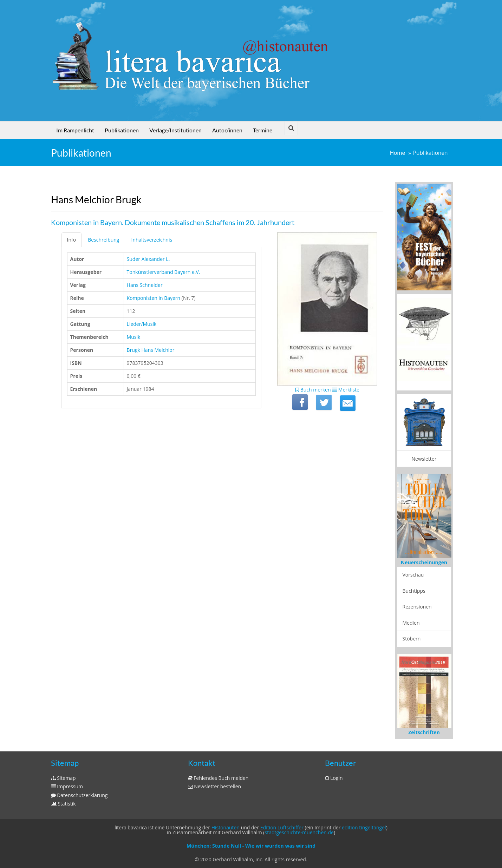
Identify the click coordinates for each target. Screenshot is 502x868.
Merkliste (346, 390)
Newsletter (424, 459)
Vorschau (413, 575)
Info (72, 240)
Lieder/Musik (142, 324)
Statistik (63, 804)
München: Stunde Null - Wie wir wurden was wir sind (251, 846)
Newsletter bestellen (215, 786)
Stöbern (412, 639)
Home (398, 153)
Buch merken (313, 390)
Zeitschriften (424, 732)
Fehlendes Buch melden (218, 778)
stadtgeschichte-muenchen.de (299, 832)
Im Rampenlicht (75, 130)
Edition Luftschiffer (282, 827)
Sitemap (63, 778)
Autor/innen (227, 130)
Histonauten (226, 827)
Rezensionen (417, 607)
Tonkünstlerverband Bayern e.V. (164, 272)
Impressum (67, 786)
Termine (263, 130)
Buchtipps (414, 591)
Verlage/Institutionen (175, 130)
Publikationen (122, 130)
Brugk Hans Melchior (151, 350)
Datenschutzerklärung (79, 795)
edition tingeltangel (364, 827)
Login (334, 778)
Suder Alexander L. (148, 259)
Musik (134, 337)
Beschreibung (103, 240)
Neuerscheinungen (424, 562)
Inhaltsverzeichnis (152, 240)
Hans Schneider (145, 285)
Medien (411, 623)
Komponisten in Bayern (154, 298)
